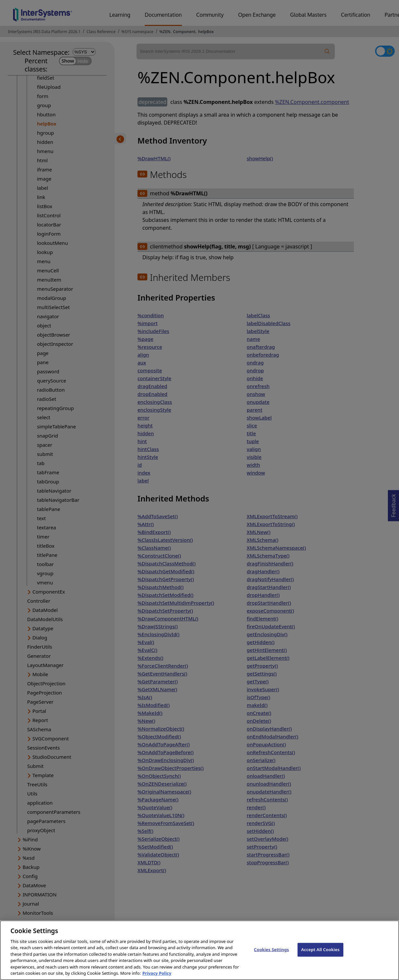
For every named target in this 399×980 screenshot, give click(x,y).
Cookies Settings (272, 955)
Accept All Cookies (320, 955)
